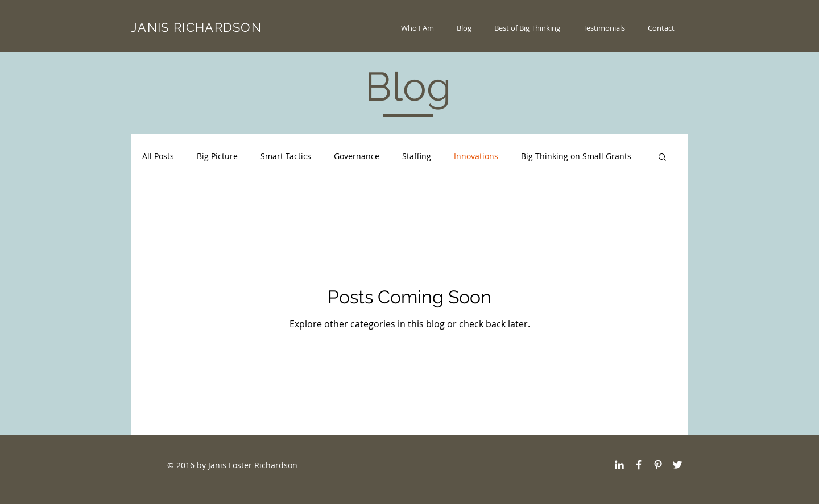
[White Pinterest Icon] (658, 465)
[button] (662, 158)
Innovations (476, 156)
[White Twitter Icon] (677, 465)
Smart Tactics (286, 156)
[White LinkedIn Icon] (619, 465)
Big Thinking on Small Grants (576, 156)
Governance (357, 156)
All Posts (158, 156)
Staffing (417, 156)
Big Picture (217, 156)
